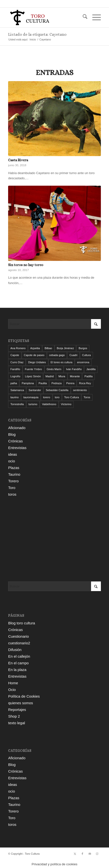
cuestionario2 (19, 643)
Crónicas (15, 441)
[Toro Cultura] (45, 18)
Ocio (12, 690)
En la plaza (17, 670)
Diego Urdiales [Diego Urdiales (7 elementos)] (37, 362)
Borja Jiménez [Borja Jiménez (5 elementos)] (65, 348)
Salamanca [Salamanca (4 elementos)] (17, 390)
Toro (12, 488)
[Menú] (94, 18)
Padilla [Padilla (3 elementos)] (88, 376)
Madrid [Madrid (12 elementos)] (50, 376)
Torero (13, 481)
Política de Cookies (24, 696)
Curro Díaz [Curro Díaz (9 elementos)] (17, 362)
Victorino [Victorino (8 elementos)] (66, 404)
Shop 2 (14, 716)
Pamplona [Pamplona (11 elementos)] (28, 383)
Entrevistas (17, 448)
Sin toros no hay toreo (26, 265)
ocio (12, 461)
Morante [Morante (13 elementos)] (75, 376)
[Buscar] (83, 18)
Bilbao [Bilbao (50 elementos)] (48, 348)
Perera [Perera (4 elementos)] (70, 383)
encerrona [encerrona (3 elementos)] (83, 362)
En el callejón (19, 656)
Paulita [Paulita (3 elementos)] (43, 383)
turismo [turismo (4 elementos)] (33, 404)
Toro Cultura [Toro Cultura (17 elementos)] (72, 397)
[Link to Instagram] (97, 854)
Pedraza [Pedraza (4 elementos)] (56, 383)
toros (12, 494)
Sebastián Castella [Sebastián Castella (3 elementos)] (57, 390)
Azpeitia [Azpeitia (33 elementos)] (35, 348)
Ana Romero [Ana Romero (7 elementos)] (18, 348)
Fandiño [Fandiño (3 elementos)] (15, 369)
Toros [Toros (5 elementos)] (87, 397)
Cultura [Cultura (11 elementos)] (86, 355)
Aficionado (17, 428)
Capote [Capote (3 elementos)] (15, 355)
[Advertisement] (54, 540)
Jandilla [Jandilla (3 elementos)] (91, 369)
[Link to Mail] (90, 854)
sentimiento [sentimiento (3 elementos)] (80, 390)
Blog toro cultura (22, 623)
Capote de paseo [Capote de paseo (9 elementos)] (34, 355)
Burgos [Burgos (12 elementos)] (83, 348)
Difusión (15, 650)
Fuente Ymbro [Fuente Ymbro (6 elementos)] (33, 369)
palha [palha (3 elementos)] (14, 383)
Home (13, 683)
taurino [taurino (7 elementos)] (15, 397)
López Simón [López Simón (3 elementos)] (33, 376)
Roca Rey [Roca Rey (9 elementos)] (85, 383)
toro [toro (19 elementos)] (57, 397)
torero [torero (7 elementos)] (47, 397)
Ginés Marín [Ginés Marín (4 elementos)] (54, 369)
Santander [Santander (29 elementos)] (35, 390)
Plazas (14, 468)
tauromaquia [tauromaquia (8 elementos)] (31, 397)
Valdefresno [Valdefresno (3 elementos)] (49, 404)
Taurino (14, 474)
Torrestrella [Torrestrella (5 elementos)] (17, 404)
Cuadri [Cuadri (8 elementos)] (73, 355)
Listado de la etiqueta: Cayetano (37, 34)
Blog (12, 434)
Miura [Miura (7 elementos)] (62, 376)
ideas (13, 454)
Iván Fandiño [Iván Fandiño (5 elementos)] (74, 369)
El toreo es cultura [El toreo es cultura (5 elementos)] (62, 362)
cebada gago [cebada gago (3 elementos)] (57, 355)
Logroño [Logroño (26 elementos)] (15, 376)
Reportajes (17, 710)
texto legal (16, 723)
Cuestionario (18, 636)
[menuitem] (83, 18)
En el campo (18, 663)
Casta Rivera (18, 160)
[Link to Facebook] (82, 854)
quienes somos (21, 703)
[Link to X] (75, 854)
